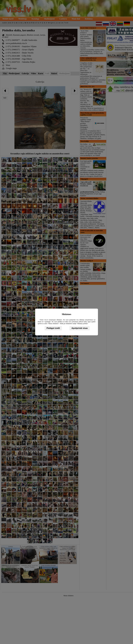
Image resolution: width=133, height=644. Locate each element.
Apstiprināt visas (80, 328)
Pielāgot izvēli (53, 328)
